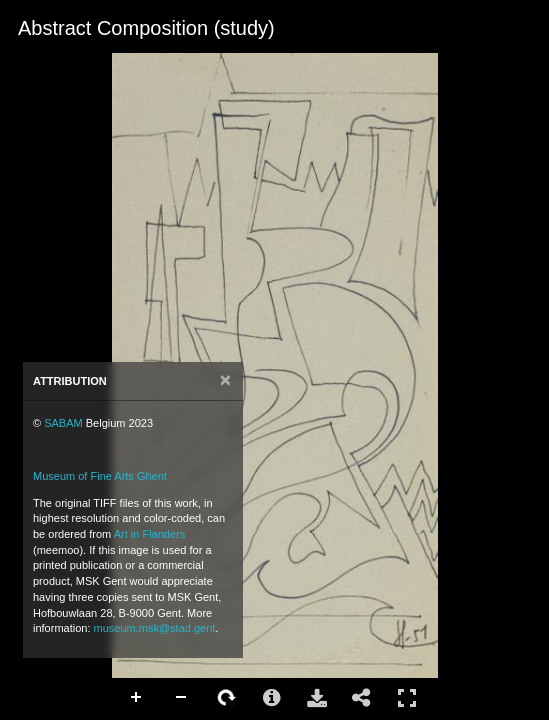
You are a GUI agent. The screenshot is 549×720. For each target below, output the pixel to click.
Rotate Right (227, 698)
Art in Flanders (150, 534)
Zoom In (137, 698)
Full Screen (407, 697)
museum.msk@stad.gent (155, 628)
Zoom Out (182, 698)
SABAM (63, 423)
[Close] (225, 380)
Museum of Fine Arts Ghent (100, 476)
